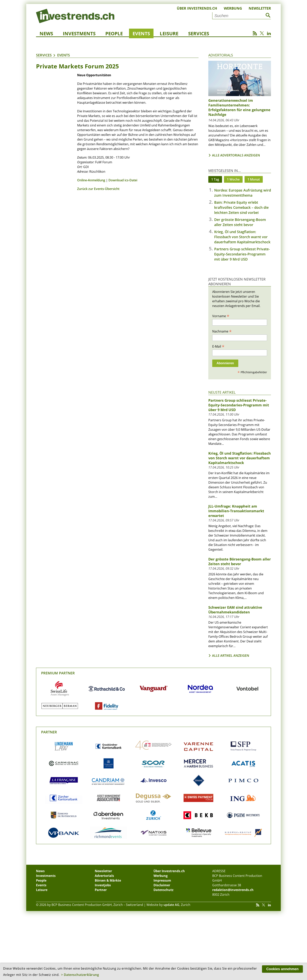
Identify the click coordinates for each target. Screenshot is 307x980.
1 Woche (233, 179)
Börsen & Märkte (108, 880)
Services (199, 33)
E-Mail (218, 346)
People (114, 33)
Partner (49, 732)
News (46, 33)
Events (141, 33)
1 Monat (254, 179)
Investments (79, 33)
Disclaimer (162, 885)
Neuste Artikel (222, 392)
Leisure (169, 33)
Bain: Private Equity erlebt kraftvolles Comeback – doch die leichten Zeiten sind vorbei (241, 207)
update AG (171, 905)
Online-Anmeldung (91, 180)
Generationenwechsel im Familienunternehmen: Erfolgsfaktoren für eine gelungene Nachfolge (239, 107)
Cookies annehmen (282, 969)
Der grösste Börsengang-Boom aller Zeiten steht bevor (240, 561)
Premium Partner (58, 673)
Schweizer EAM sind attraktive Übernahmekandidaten (235, 610)
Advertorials (221, 55)
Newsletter (260, 8)
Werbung (233, 8)
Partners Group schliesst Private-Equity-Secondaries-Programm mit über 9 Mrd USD (242, 254)
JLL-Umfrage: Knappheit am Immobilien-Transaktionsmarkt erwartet (236, 511)
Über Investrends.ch (197, 8)
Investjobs (103, 885)
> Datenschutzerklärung (80, 975)
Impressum (162, 880)
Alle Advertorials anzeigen (236, 155)
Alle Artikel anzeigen (231, 656)
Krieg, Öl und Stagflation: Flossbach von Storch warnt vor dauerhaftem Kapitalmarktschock (242, 237)
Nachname (222, 331)
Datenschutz (163, 890)
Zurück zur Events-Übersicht (98, 189)
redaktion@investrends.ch (233, 890)
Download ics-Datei (123, 180)
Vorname (221, 316)
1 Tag (215, 179)
